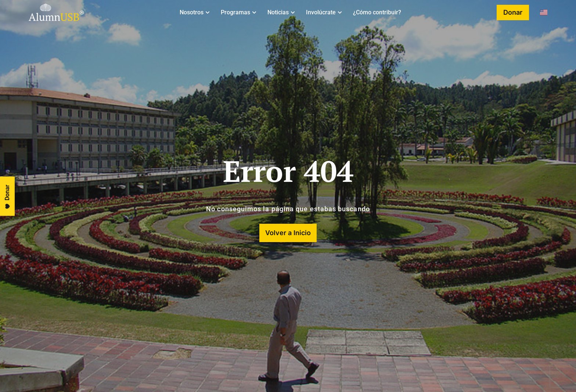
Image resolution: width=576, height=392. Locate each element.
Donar (7, 197)
